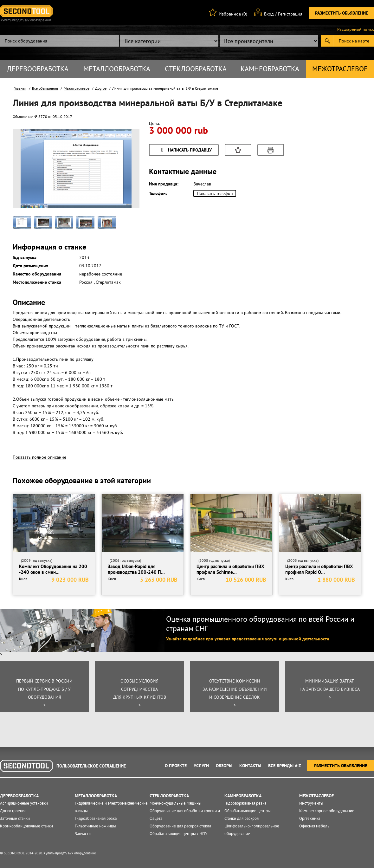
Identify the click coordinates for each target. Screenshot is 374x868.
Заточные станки (15, 818)
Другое (101, 88)
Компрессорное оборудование (327, 811)
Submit (327, 41)
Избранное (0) (233, 14)
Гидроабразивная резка (96, 818)
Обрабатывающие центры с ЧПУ (178, 834)
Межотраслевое (340, 69)
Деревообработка (38, 69)
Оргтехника (310, 818)
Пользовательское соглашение (91, 766)
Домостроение (13, 811)
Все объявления (45, 88)
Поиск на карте (354, 41)
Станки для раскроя (242, 818)
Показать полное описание (39, 457)
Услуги (201, 766)
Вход (269, 14)
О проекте (176, 766)
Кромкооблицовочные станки (26, 826)
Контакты (250, 766)
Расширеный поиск (356, 29)
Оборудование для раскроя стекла (180, 826)
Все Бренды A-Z (285, 766)
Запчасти (83, 834)
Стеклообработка (196, 69)
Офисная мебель (314, 826)
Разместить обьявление (342, 13)
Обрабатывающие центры (248, 811)
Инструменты (311, 803)
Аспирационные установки (24, 803)
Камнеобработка (270, 69)
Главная (20, 88)
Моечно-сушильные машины (176, 803)
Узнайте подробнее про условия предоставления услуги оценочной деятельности (248, 639)
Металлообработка (117, 69)
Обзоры (224, 766)
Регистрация (290, 14)
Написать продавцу (185, 150)
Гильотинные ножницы (95, 826)
